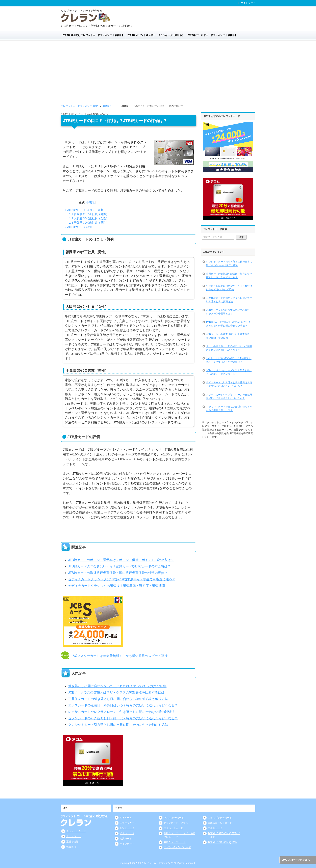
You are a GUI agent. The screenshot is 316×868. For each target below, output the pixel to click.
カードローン (74, 836)
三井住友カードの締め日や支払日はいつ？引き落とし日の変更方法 (229, 300)
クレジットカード (76, 831)
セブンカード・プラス (176, 823)
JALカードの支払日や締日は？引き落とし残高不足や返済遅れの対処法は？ (229, 360)
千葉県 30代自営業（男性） (89, 223)
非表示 (90, 202)
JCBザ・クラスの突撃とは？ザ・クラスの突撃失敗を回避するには (116, 692)
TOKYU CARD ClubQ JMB (222, 842)
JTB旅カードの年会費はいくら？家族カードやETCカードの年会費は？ (119, 566)
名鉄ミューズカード (175, 842)
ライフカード (127, 844)
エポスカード (215, 828)
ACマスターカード (174, 818)
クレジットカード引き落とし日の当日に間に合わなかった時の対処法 (118, 725)
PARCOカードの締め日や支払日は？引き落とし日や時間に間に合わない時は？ (229, 324)
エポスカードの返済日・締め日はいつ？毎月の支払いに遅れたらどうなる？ (123, 705)
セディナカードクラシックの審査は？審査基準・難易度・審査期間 (116, 586)
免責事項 (71, 847)
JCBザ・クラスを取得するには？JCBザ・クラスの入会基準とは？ (229, 312)
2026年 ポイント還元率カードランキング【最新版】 (156, 35)
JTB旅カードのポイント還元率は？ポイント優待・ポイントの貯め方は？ (121, 560)
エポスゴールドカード (220, 823)
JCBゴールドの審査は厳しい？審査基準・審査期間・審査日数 (229, 336)
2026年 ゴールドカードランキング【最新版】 (212, 35)
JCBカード (126, 818)
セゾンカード (127, 828)
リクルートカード (173, 828)
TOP (79, 106)
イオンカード (127, 833)
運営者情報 (72, 842)
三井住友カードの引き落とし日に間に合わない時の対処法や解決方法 (118, 699)
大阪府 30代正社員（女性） (89, 218)
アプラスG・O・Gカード (177, 847)
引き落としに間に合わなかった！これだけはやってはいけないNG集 (117, 686)
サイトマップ (248, 3)
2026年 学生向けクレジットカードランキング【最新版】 (93, 35)
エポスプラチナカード (220, 818)
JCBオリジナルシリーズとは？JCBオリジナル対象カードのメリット (229, 372)
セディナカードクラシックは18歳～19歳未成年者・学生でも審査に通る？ (122, 579)
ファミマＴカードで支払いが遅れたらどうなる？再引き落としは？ (229, 409)
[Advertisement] (158, 74)
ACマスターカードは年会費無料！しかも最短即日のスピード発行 (120, 656)
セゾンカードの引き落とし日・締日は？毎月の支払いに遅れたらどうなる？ (123, 718)
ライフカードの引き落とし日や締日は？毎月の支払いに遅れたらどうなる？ (229, 384)
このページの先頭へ (299, 860)
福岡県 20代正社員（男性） (89, 214)
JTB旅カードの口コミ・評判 (84, 210)
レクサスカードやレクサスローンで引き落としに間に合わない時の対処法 (121, 712)
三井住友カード (128, 823)
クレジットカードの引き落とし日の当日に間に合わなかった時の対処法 (229, 263)
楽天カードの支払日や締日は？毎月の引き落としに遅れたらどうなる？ (229, 276)
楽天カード (126, 839)
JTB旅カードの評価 (78, 227)
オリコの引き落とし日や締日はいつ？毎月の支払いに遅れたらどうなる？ (229, 348)
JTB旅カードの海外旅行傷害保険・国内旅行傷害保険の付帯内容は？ (118, 573)
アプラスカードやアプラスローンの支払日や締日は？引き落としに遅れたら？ (229, 396)
